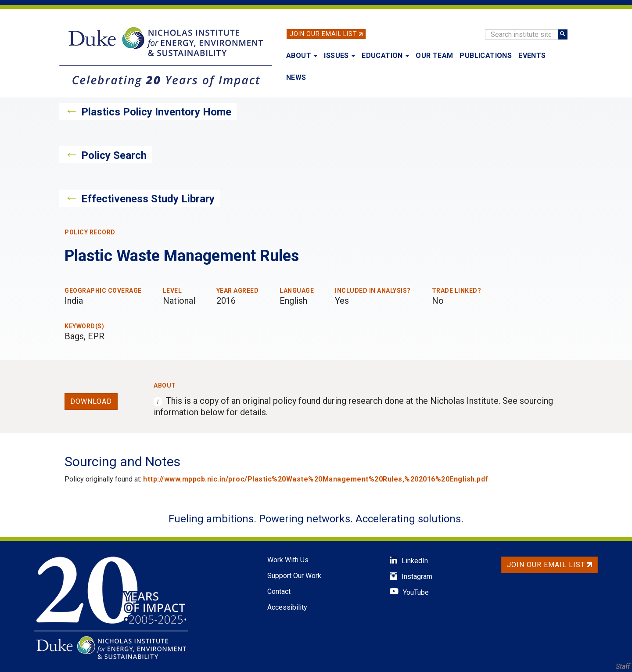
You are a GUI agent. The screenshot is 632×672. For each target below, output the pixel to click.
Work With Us (288, 560)
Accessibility (287, 607)
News (296, 77)
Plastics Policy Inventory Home (156, 112)
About (302, 56)
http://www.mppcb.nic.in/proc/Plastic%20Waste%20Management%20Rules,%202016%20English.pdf (316, 479)
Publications (486, 56)
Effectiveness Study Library (148, 199)
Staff (623, 667)
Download (91, 401)
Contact (279, 591)
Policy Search (114, 155)
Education (385, 56)
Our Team (434, 56)
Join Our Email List (323, 34)
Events (532, 56)
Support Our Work (294, 576)
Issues (339, 56)
